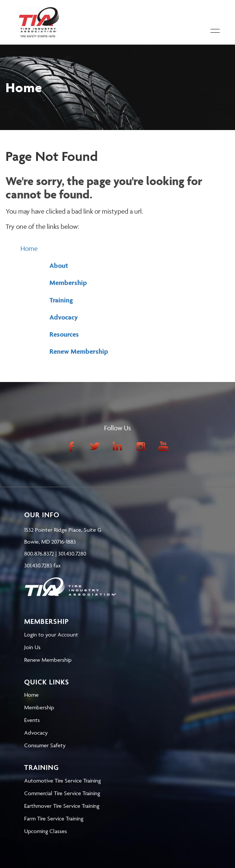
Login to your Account (51, 634)
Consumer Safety (45, 745)
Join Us (32, 647)
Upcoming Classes (46, 831)
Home (29, 248)
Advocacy (64, 317)
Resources (64, 334)
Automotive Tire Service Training (62, 780)
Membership (68, 283)
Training (61, 300)
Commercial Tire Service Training (62, 793)
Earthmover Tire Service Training (62, 806)
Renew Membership (79, 351)
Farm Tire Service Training (54, 818)
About (59, 265)
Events (32, 720)
